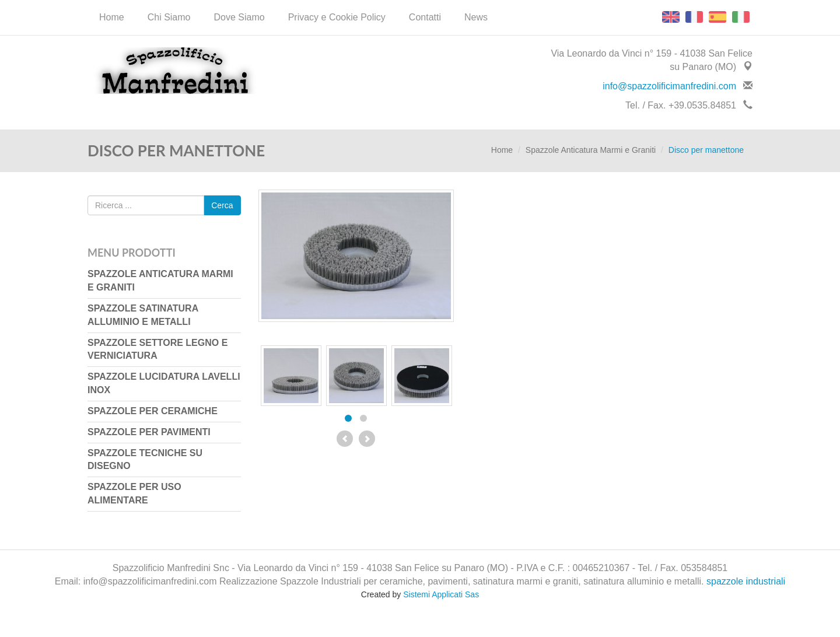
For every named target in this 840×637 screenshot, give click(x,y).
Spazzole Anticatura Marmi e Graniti (591, 150)
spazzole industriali (746, 581)
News (476, 17)
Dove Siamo (239, 17)
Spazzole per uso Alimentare (134, 494)
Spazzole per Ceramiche (153, 411)
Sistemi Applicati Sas (441, 594)
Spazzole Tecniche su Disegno (145, 460)
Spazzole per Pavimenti (149, 432)
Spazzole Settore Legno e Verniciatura (157, 349)
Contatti (425, 17)
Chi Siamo (169, 17)
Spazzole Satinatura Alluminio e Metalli (143, 315)
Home (112, 17)
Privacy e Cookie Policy (337, 17)
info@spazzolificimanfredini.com (669, 86)
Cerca (222, 205)
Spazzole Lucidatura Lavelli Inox (164, 383)
